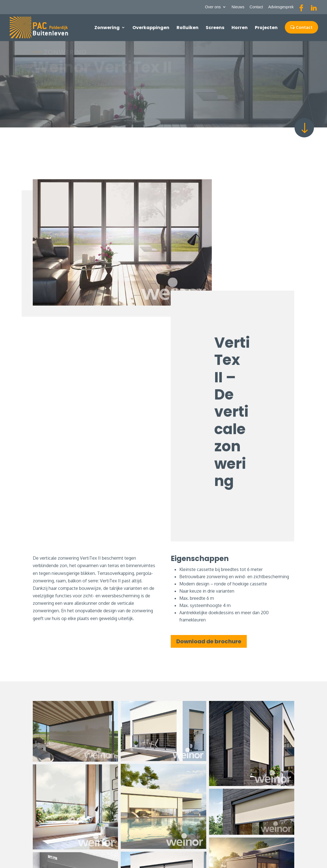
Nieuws (238, 7)
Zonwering (107, 28)
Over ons (213, 7)
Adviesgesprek (281, 7)
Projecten (266, 28)
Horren (240, 28)
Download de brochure (209, 641)
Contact (256, 7)
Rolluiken (188, 28)
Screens (215, 28)
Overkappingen (151, 28)
